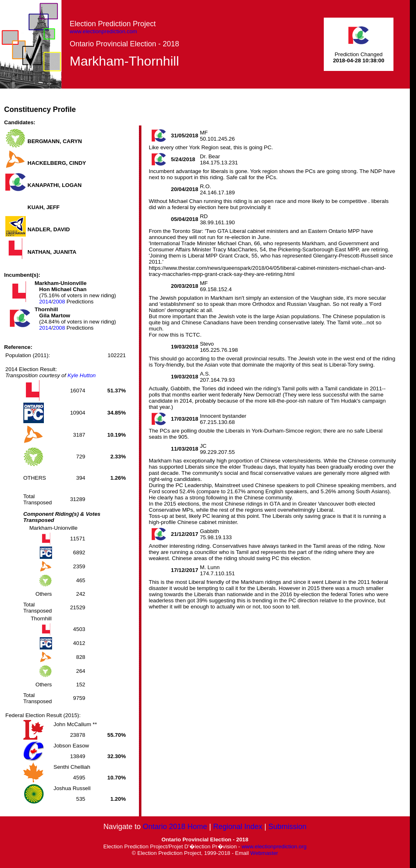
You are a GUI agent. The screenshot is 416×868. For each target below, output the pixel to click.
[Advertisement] (261, 107)
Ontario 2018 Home (175, 827)
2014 (45, 302)
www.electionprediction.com (103, 31)
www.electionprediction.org (274, 846)
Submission (288, 827)
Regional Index (238, 827)
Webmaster (264, 853)
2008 (59, 302)
